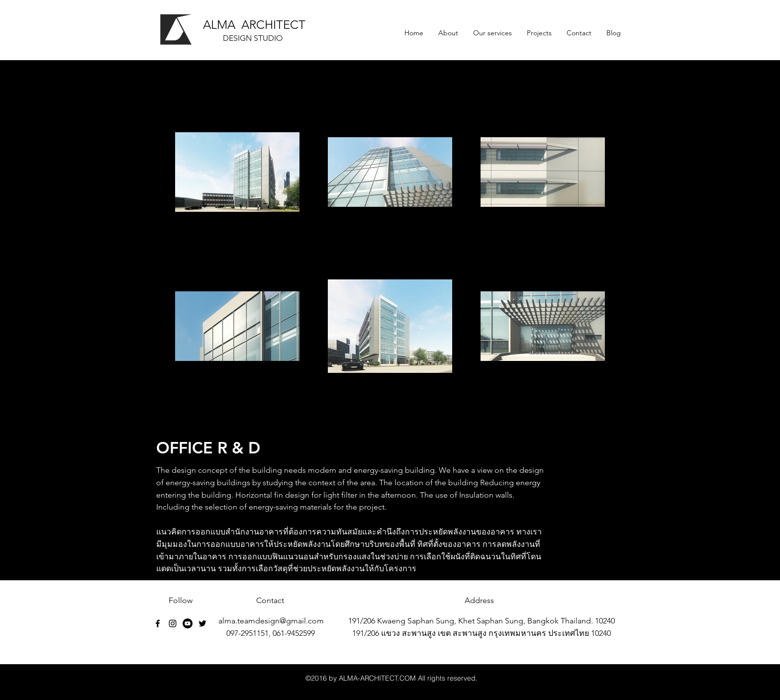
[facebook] (158, 623)
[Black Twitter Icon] (202, 623)
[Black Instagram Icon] (173, 623)
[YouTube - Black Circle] (188, 623)
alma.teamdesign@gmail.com (271, 621)
